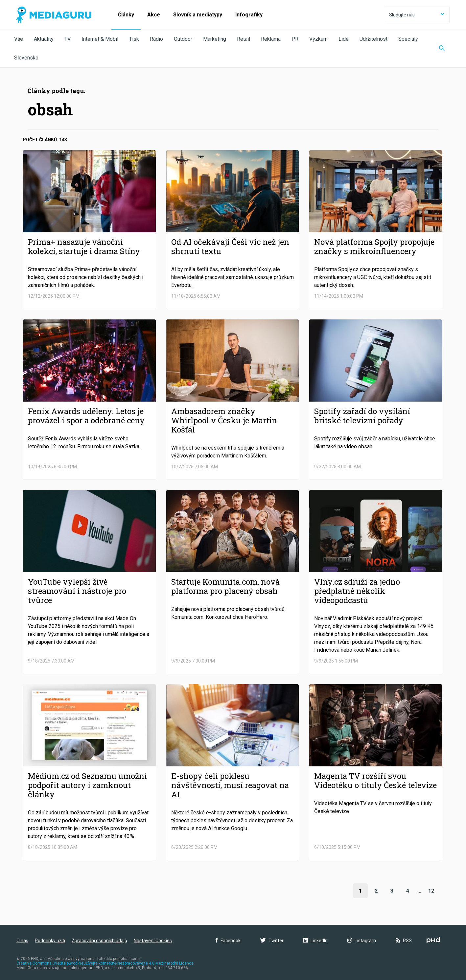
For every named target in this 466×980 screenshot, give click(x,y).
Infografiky (249, 15)
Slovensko (26, 58)
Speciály (408, 39)
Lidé (344, 39)
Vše (19, 39)
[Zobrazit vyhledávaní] (442, 49)
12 (431, 891)
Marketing (215, 39)
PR (295, 39)
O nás (22, 941)
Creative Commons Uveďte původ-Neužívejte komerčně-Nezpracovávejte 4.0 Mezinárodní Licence (105, 963)
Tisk (134, 39)
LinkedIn (315, 941)
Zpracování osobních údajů (99, 941)
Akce (154, 15)
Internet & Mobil (100, 39)
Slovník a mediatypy (198, 15)
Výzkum (318, 39)
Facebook (228, 941)
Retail (244, 39)
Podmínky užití (50, 941)
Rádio (156, 39)
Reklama (271, 39)
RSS (404, 941)
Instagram (362, 941)
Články (126, 15)
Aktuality (44, 39)
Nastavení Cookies (153, 941)
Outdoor (183, 39)
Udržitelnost (373, 39)
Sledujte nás (417, 15)
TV (68, 39)
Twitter (272, 941)
